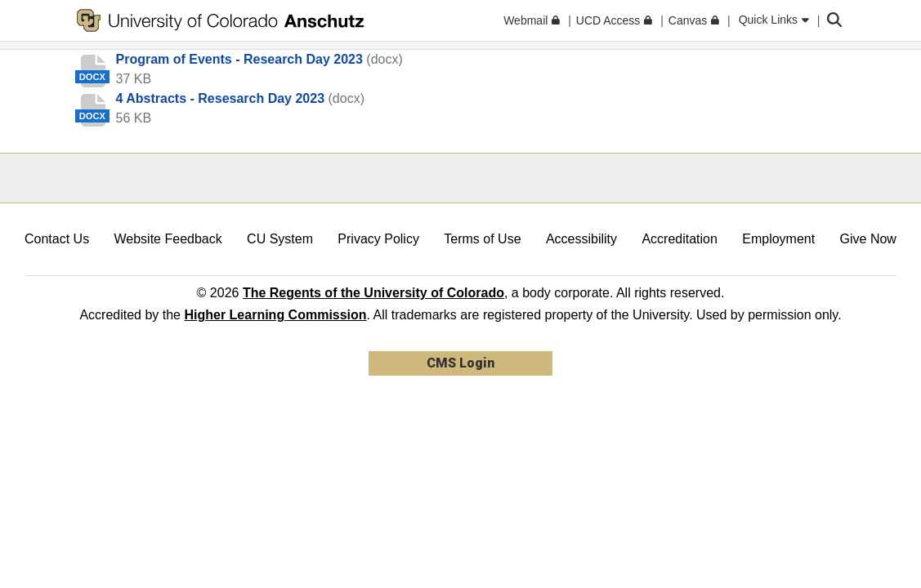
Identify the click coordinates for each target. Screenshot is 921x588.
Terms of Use (482, 239)
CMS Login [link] (460, 363)
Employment (778, 239)
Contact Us (57, 239)
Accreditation (680, 239)
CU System (280, 239)
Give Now (868, 239)
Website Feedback (168, 239)
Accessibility (581, 239)
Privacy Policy (378, 239)
